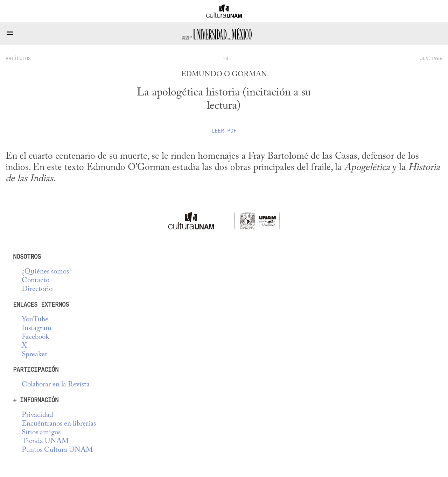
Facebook (35, 337)
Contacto (36, 281)
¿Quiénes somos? (47, 272)
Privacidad (37, 415)
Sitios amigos (41, 433)
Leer (224, 131)
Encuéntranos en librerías (59, 424)
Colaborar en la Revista (56, 385)
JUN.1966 (431, 58)
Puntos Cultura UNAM (57, 450)
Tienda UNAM (45, 442)
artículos (18, 58)
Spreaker (34, 355)
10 (225, 58)
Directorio (37, 289)
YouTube (35, 320)
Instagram (37, 329)
